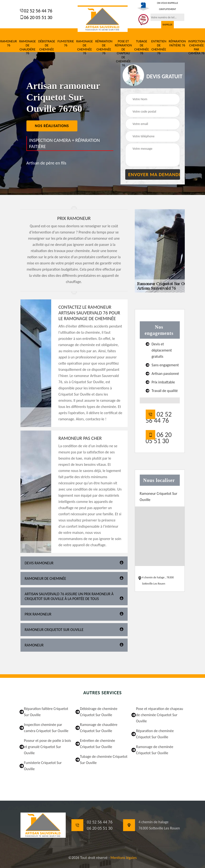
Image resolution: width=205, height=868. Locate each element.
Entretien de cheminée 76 (159, 47)
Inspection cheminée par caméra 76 (197, 47)
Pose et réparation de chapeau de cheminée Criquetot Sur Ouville (160, 715)
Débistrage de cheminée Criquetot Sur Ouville (99, 712)
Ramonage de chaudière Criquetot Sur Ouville (99, 728)
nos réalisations (52, 126)
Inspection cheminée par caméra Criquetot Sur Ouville (46, 728)
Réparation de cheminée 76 (104, 47)
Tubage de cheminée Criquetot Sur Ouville (104, 760)
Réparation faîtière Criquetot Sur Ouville (46, 712)
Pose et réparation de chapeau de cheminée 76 (123, 53)
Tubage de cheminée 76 (142, 47)
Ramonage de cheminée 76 (85, 47)
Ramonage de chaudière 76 (28, 47)
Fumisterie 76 (66, 43)
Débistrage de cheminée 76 (47, 47)
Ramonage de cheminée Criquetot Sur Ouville (155, 750)
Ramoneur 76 (8, 43)
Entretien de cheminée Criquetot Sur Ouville (97, 744)
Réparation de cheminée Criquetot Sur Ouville (155, 734)
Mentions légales (124, 858)
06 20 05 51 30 (38, 17)
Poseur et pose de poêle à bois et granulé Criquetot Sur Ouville (48, 747)
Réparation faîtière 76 (177, 43)
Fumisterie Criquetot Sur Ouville (43, 766)
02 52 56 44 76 (38, 11)
